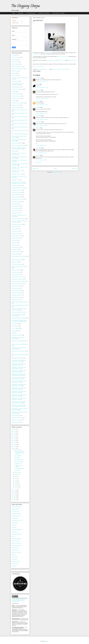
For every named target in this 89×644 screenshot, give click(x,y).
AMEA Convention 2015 (17, 66)
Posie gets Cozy (15, 550)
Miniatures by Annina (16, 534)
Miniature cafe (15, 249)
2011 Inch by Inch (16, 57)
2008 (15, 496)
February (17, 486)
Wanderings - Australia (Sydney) (19, 351)
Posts (15, 21)
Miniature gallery (16, 254)
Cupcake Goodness (16, 108)
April (16, 482)
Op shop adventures (19, 460)
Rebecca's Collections (17, 552)
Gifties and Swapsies (17, 197)
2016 (15, 441)
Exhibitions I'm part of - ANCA (18, 188)
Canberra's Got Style (16, 514)
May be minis (15, 240)
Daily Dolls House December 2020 (20, 127)
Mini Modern (15, 532)
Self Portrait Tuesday (17, 297)
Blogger (47, 641)
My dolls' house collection (44, 13)
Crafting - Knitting (16, 105)
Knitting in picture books (17, 224)
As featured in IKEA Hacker (18, 69)
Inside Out (14, 525)
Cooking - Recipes (16, 94)
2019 (15, 435)
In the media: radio (16, 208)
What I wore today (16, 416)
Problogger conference (17, 295)
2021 (15, 431)
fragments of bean (16, 516)
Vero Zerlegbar (15, 331)
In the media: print (16, 206)
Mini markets (17, 458)
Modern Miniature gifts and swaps (19, 267)
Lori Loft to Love (16, 231)
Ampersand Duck (16, 509)
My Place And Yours (16, 275)
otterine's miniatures (16, 543)
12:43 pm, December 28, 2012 (42, 87)
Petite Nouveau (15, 548)
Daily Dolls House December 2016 (20, 117)
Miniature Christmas (16, 252)
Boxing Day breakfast (19, 468)
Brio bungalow (15, 76)
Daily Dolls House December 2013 (20, 110)
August (16, 475)
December (17, 450)
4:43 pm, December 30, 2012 (42, 125)
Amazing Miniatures (16, 507)
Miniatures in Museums (17, 264)
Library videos (15, 227)
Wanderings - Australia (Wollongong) (20, 355)
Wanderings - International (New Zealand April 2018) (19, 368)
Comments (16, 23)
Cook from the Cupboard (17, 89)
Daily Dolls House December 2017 (20, 120)
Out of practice (18, 470)
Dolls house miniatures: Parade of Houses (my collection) (19, 148)
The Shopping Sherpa (25, 6)
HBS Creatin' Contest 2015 (18, 199)
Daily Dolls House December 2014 (20, 113)
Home (14, 13)
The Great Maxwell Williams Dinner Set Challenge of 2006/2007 (20, 321)
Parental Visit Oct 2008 (17, 293)
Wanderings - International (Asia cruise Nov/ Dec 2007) (19, 361)
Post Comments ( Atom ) (58, 172)
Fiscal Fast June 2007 (17, 190)
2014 (15, 445)
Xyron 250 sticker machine (63, 56)
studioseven (39, 122)
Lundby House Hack (16, 233)
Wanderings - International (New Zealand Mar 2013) (19, 382)
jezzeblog (14, 527)
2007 (15, 498)
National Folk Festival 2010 (18, 279)
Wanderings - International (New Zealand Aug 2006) (19, 371)
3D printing (14, 60)
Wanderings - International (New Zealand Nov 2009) (19, 392)
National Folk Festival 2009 (18, 277)
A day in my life (15, 62)
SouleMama (15, 559)
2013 (15, 446)
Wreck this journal (16, 422)
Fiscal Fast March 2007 (17, 195)
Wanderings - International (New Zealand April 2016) (19, 364)
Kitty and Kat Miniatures (17, 529)
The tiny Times (15, 324)
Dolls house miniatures (57, 69)
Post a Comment (38, 163)
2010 (15, 492)
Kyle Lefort (38, 90)
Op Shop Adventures (17, 291)
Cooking (14, 92)
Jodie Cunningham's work (52, 60)
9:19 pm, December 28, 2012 (42, 105)
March (16, 484)
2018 (15, 437)
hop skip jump (15, 518)
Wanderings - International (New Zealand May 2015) (19, 389)
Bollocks (14, 73)
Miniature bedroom (16, 247)
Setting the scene (16, 300)
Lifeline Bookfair (16, 229)
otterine (38, 84)
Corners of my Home (17, 96)
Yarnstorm (14, 566)
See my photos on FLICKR (58, 13)
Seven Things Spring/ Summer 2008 (20, 305)
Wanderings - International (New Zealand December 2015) (19, 375)
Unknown (38, 101)
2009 (15, 494)
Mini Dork (38, 107)
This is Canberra (16, 328)
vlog (13, 333)
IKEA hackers (15, 523)
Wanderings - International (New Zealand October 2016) (19, 402)
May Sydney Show (37, 54)
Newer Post (36, 169)
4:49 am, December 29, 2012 (42, 113)
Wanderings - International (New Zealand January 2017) (19, 378)
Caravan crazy (15, 81)
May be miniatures (16, 238)
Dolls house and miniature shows (19, 134)
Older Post (74, 169)
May (16, 480)
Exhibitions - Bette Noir (17, 186)
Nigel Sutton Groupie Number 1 (19, 281)
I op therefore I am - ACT (17, 520)
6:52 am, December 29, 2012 (42, 119)
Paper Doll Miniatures (17, 545)
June (16, 478)
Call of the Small (62, 60)
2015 (15, 443)
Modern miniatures (66, 69)
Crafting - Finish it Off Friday (18, 103)
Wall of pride (21, 13)
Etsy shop (14, 151)
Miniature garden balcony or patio (19, 256)
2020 (15, 433)
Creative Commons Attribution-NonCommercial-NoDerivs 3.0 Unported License (19, 600)
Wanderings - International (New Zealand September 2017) (19, 406)
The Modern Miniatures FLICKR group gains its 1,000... (19, 453)
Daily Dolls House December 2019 (20, 124)
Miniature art (15, 243)
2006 (15, 500)
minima (14, 536)
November (17, 473)
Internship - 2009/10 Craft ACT (19, 219)
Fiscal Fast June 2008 (17, 192)
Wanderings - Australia (17, 335)
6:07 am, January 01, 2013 (41, 153)
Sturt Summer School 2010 (18, 312)
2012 (15, 448)
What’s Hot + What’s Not (17, 418)
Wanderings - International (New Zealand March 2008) (19, 385)
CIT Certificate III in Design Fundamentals (18, 84)
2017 (15, 439)
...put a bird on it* (18, 463)
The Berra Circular (16, 561)
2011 (15, 490)
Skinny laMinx (15, 557)
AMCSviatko (39, 116)
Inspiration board (16, 213)
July (16, 476)
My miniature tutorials (31, 13)
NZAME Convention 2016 (18, 284)
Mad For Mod (39, 78)
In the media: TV (16, 211)
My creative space (16, 272)
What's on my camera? (17, 420)
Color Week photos (16, 87)
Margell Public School (17, 236)
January (16, 488)
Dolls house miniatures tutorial (19, 145)
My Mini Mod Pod (16, 541)
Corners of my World (17, 98)
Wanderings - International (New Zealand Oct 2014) (19, 399)
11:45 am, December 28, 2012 (42, 81)
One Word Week (16, 288)
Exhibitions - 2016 (16, 180)
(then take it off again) (19, 462)
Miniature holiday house (17, 260)
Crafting (14, 101)
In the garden (15, 204)
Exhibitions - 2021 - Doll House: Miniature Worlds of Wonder (19, 183)
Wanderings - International (18, 358)
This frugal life (15, 326)
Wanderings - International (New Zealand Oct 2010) (19, 395)
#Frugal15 (14, 55)
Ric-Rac (14, 555)
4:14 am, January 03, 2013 (41, 160)
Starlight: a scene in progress (19, 466)
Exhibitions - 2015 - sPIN (17, 174)
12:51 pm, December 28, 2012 (42, 99)
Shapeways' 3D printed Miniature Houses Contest (19, 309)
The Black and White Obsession (19, 318)
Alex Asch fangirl (16, 64)
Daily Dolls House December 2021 (20, 130)
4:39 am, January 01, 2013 (41, 145)
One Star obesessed (17, 286)
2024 (15, 429)
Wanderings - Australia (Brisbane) (19, 341)
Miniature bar (15, 245)
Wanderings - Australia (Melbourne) (20, 344)
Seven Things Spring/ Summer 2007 (20, 302)
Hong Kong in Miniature (17, 202)
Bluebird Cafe (15, 71)
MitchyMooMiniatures (17, 539)
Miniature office (15, 262)
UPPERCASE (15, 564)
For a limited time (18, 456)
